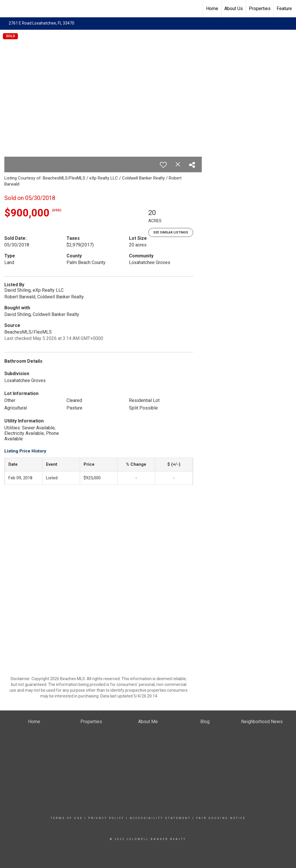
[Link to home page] (7, 9)
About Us (234, 9)
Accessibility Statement (160, 818)
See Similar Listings (171, 232)
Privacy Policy (106, 818)
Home (212, 9)
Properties (260, 9)
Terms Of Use (67, 818)
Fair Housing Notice (221, 818)
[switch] (163, 165)
